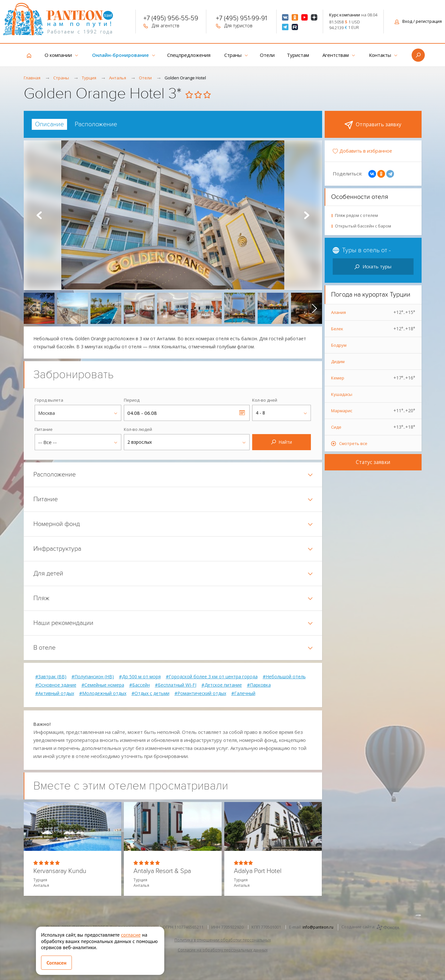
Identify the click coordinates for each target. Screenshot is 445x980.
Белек (373, 329)
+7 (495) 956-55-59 (171, 19)
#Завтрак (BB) (51, 677)
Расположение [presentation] (96, 124)
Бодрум (339, 345)
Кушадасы (342, 394)
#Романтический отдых (200, 693)
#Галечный (243, 693)
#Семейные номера (103, 685)
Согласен (56, 963)
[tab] (49, 124)
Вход (418, 21)
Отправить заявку (373, 125)
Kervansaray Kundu (60, 871)
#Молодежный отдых (103, 693)
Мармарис (373, 411)
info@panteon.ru (318, 927)
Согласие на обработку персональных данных (223, 950)
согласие (131, 935)
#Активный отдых (55, 693)
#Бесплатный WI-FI (176, 685)
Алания (373, 312)
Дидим (338, 361)
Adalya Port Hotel (258, 871)
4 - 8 (260, 413)
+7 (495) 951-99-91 (241, 19)
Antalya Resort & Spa (162, 871)
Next (307, 215)
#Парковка (259, 685)
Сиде (373, 427)
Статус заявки (373, 462)
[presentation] (31, 308)
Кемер (373, 378)
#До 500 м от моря (140, 677)
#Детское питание (222, 685)
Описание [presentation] (49, 124)
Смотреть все (353, 443)
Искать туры (373, 266)
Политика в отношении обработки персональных (223, 940)
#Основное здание (56, 685)
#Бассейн (140, 685)
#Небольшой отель (284, 677)
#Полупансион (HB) (93, 677)
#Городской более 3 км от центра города (212, 677)
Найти (282, 442)
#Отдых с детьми (150, 693)
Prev (39, 215)
